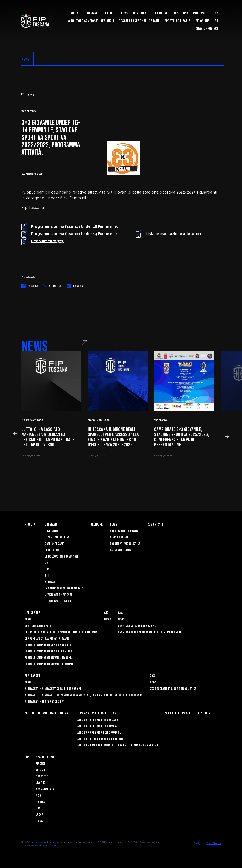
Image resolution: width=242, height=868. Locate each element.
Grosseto (42, 776)
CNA (186, 13)
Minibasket (201, 13)
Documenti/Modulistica (125, 544)
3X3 (216, 13)
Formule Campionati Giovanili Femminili (49, 664)
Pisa (38, 796)
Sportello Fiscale (177, 21)
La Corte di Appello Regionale (64, 588)
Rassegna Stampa (121, 550)
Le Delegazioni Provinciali (61, 557)
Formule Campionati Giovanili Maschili (49, 658)
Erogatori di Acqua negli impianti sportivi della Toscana (61, 632)
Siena (39, 821)
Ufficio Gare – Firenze (59, 595)
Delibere (110, 13)
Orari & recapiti (55, 544)
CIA (176, 13)
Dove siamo (52, 531)
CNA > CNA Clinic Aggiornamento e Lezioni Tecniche (150, 632)
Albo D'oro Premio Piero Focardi (98, 720)
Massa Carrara (45, 789)
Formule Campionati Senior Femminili (48, 651)
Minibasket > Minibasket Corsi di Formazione (53, 689)
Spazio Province (207, 29)
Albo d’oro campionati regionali (91, 21)
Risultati (74, 13)
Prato (39, 808)
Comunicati (141, 13)
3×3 (47, 576)
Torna (28, 95)
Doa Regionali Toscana (124, 531)
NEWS (25, 60)
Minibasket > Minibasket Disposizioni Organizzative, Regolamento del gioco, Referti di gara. (84, 695)
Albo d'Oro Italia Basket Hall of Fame (101, 739)
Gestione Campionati (38, 626)
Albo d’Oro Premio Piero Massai (97, 726)
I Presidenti (52, 550)
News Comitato (119, 537)
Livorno (41, 783)
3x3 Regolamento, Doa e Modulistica (173, 689)
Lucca (39, 815)
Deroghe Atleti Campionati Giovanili (47, 639)
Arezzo (40, 770)
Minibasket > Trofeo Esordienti (45, 702)
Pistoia (40, 802)
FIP (216, 21)
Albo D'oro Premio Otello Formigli (100, 733)
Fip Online (202, 21)
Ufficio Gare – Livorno (58, 601)
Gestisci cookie (48, 845)
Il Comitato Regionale (58, 537)
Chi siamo (92, 13)
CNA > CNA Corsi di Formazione (137, 626)
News (125, 13)
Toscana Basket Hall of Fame (139, 21)
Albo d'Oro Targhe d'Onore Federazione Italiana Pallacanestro (118, 745)
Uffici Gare (161, 13)
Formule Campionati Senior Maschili (48, 645)
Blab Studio (214, 843)
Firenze (41, 764)
